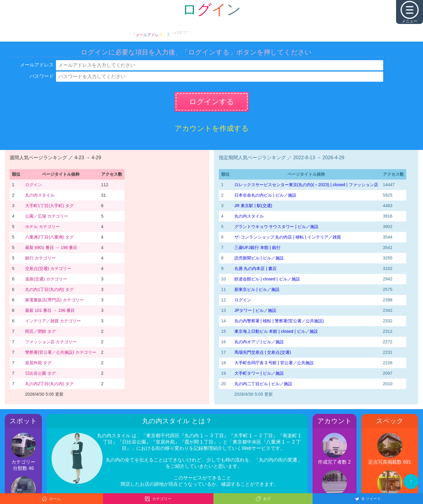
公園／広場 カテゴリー (47, 216)
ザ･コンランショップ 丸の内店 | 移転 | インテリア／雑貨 (288, 237)
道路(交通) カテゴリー (46, 279)
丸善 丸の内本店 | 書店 (256, 268)
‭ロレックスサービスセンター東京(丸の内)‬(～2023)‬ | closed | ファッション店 (306, 185)
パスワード (42, 76)
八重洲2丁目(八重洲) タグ (49, 237)
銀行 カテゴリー (40, 258)
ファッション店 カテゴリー (51, 342)
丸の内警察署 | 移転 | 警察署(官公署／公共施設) (279, 321)
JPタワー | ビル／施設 (256, 310)
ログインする (212, 102)
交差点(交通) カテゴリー (48, 268)
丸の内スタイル (40, 195)
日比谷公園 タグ (40, 373)
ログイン (34, 185)
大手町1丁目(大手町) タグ (49, 206)
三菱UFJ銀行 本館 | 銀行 (257, 248)
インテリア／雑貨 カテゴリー (53, 321)
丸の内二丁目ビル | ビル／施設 (263, 384)
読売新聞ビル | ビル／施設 (259, 258)
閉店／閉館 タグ (40, 331)
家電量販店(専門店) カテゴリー (54, 300)
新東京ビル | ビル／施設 (257, 289)
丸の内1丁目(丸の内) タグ (49, 289)
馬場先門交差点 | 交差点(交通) (263, 352)
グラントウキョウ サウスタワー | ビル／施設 (277, 227)
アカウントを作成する (212, 128)
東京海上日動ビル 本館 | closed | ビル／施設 (276, 331)
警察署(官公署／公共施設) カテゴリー (61, 352)
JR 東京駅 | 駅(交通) (253, 206)
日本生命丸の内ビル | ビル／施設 (266, 195)
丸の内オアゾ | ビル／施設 (259, 342)
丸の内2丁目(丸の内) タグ (49, 384)
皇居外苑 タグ (38, 363)
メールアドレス (37, 65)
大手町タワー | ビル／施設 (259, 373)
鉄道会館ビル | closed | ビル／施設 (267, 279)
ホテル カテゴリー (43, 227)
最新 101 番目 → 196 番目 (50, 310)
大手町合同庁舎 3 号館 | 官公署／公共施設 (274, 363)
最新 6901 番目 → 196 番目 (51, 248)
